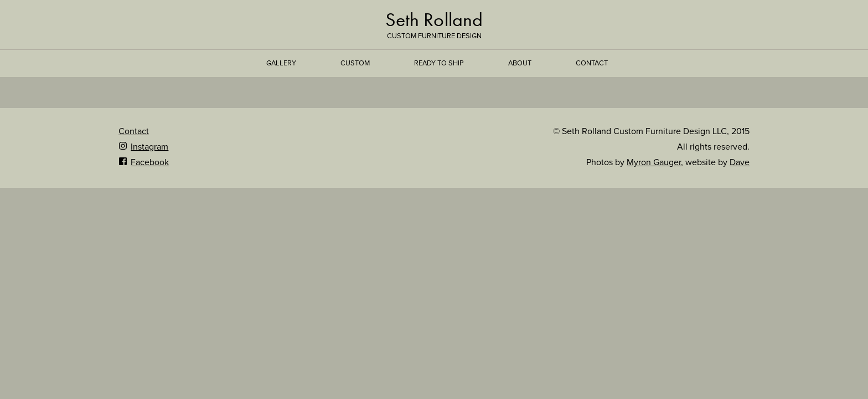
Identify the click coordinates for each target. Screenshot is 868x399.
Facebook (144, 162)
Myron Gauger (654, 162)
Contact (592, 63)
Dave (740, 162)
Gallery (281, 63)
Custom (355, 63)
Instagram (143, 147)
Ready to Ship (439, 63)
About (520, 63)
